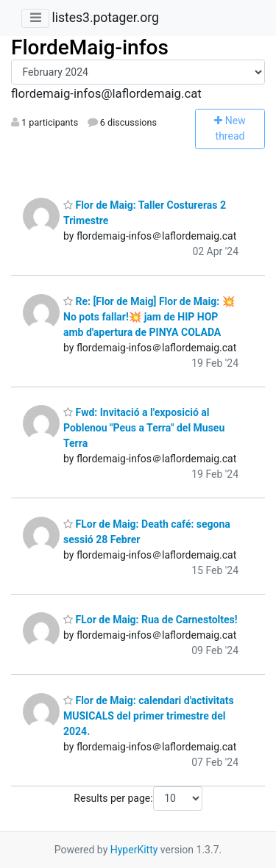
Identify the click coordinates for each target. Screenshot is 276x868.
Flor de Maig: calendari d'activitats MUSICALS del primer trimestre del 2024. (149, 716)
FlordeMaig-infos (90, 47)
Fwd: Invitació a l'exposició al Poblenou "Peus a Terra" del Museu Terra (144, 428)
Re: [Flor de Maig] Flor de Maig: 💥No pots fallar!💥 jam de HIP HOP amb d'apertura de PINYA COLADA (149, 317)
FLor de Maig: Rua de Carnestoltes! (151, 620)
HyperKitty (134, 850)
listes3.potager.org (105, 18)
